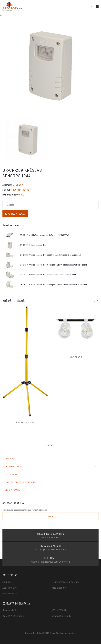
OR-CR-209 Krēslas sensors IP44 (33, 245)
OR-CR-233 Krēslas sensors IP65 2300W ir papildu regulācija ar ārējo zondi (50, 255)
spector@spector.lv (61, 616)
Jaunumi (9, 459)
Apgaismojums (13, 467)
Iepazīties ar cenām (15, 214)
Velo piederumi (13, 490)
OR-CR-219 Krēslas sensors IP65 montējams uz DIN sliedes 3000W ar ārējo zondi (53, 265)
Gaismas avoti (13, 474)
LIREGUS (51, 445)
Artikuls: (7, 185)
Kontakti (51, 516)
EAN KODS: (7, 190)
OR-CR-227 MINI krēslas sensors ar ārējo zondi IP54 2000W (44, 235)
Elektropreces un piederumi (20, 482)
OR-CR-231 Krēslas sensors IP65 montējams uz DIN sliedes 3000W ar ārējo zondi (53, 285)
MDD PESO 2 (76, 357)
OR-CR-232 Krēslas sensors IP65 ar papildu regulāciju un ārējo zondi (48, 275)
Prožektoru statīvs (25, 422)
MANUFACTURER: (10, 194)
